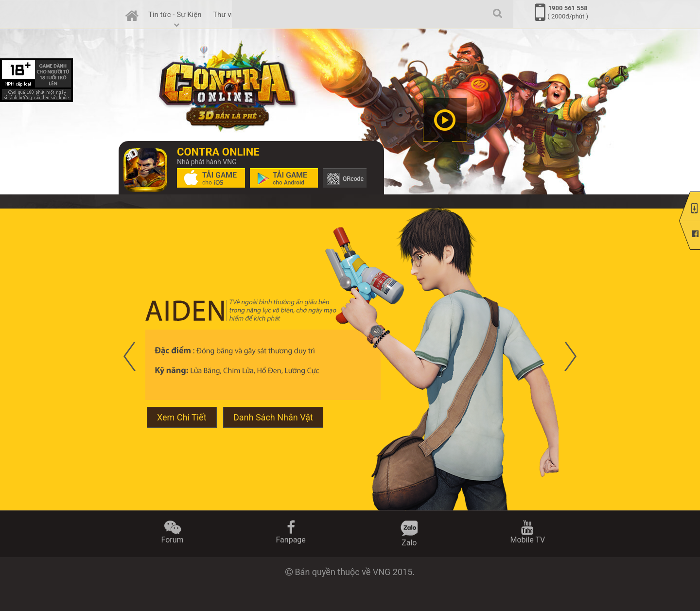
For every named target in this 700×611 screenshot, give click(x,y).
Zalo (409, 534)
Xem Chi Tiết (182, 417)
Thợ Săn (353, 15)
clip (445, 120)
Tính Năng (313, 19)
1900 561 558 (568, 8)
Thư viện (227, 15)
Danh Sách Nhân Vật (273, 417)
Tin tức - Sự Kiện (176, 19)
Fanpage (291, 532)
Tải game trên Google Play (284, 178)
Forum (173, 532)
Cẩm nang (268, 19)
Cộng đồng (395, 19)
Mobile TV (527, 532)
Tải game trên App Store (211, 178)
